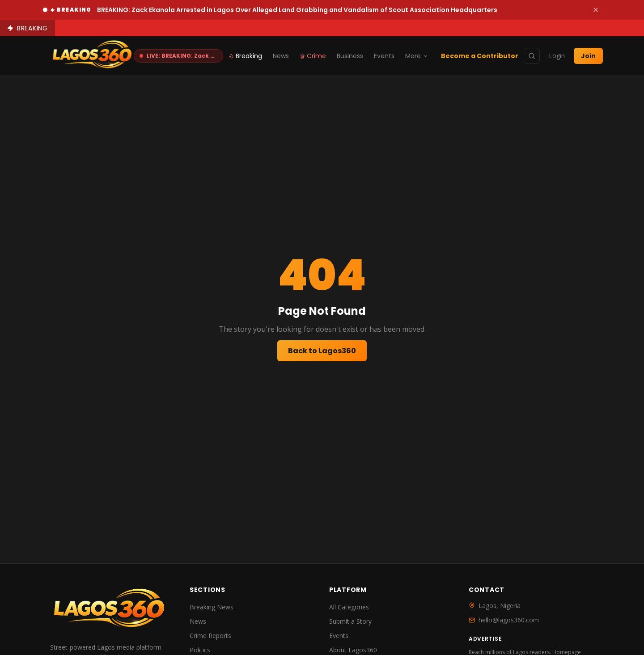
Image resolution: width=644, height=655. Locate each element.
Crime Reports (210, 636)
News (281, 56)
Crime (313, 56)
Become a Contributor (480, 56)
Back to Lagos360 (322, 351)
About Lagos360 (353, 650)
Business (350, 56)
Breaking (245, 56)
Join (588, 56)
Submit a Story (350, 621)
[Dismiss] (596, 10)
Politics (200, 650)
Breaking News (212, 607)
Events (384, 56)
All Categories (349, 607)
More (417, 56)
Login (557, 56)
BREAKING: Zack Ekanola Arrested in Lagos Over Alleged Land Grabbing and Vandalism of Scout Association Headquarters (297, 10)
